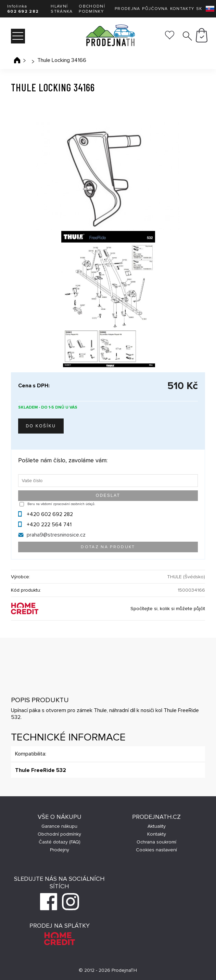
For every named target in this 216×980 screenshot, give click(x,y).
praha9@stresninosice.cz (56, 535)
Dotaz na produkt (108, 547)
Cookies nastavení (156, 850)
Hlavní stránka (62, 9)
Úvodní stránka (17, 60)
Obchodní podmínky (92, 9)
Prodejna (127, 9)
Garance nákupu (59, 826)
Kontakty (182, 9)
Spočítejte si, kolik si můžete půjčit (168, 609)
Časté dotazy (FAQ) (60, 842)
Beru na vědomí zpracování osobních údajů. (61, 504)
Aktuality (157, 826)
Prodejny (60, 850)
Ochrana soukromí (156, 842)
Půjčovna (155, 9)
